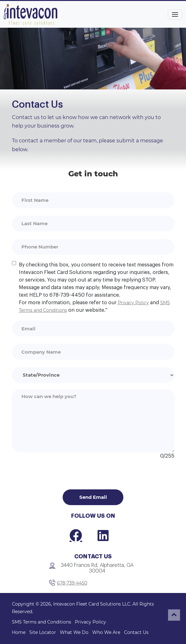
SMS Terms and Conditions (42, 622)
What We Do (74, 632)
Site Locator (43, 632)
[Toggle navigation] (175, 14)
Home (19, 632)
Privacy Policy (133, 303)
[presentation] (60, 472)
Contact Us (136, 632)
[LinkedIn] (103, 535)
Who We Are (106, 632)
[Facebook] (76, 535)
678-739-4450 (72, 583)
